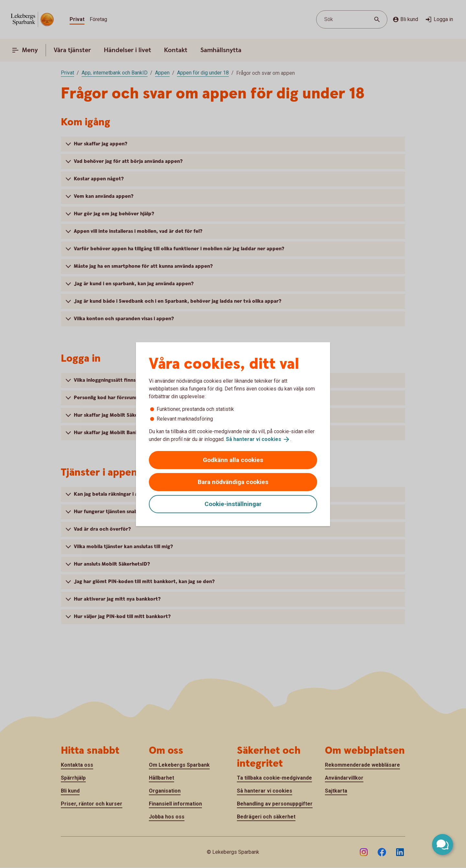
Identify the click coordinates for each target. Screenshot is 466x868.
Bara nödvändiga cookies (233, 482)
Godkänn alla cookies (233, 460)
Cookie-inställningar (233, 504)
